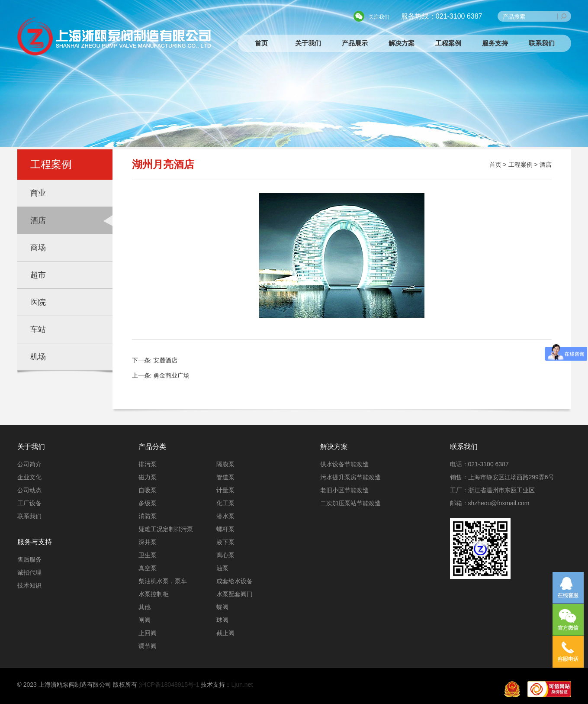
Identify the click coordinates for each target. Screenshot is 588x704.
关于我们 (308, 43)
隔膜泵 (225, 464)
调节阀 (148, 646)
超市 (38, 275)
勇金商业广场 (171, 375)
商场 (38, 248)
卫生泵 (148, 555)
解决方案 (402, 43)
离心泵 (225, 555)
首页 (261, 43)
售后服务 (29, 559)
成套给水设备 (235, 581)
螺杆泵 (225, 529)
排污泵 (148, 464)
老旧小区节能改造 (344, 490)
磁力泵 (148, 477)
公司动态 (29, 490)
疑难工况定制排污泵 (166, 529)
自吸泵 (148, 490)
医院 (38, 302)
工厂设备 (29, 503)
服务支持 (495, 43)
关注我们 (379, 17)
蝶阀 (222, 607)
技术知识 (29, 585)
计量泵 (225, 490)
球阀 (222, 620)
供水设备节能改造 (344, 464)
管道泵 (225, 477)
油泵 (222, 568)
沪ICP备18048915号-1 (169, 685)
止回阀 (148, 633)
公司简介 (29, 464)
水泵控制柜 (154, 594)
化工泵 (225, 503)
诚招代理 (29, 572)
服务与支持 (35, 542)
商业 (38, 193)
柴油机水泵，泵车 (163, 581)
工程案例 (448, 43)
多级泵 (148, 503)
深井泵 (148, 542)
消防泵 (148, 516)
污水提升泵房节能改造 (350, 477)
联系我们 (542, 43)
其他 (145, 607)
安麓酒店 (165, 360)
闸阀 (145, 620)
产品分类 (152, 447)
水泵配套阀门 (235, 594)
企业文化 (29, 477)
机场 (38, 357)
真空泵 (148, 568)
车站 (38, 329)
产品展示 (355, 43)
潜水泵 (225, 516)
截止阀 (225, 633)
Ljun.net (242, 685)
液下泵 (225, 542)
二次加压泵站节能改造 (350, 503)
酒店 (38, 220)
